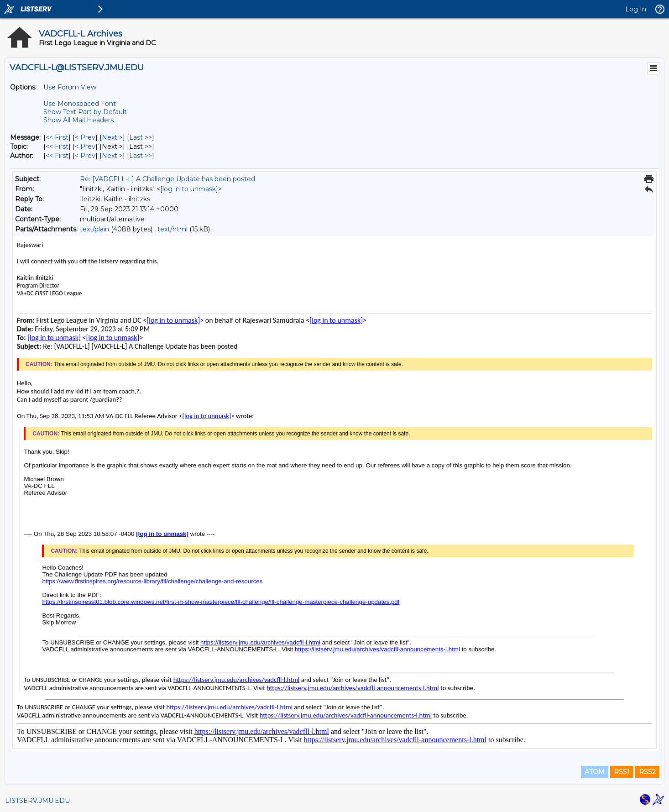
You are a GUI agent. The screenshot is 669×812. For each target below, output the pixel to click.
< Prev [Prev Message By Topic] (85, 147)
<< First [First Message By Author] (57, 156)
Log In (636, 9)
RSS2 (647, 772)
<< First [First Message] (57, 137)
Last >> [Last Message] (141, 137)
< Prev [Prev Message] (85, 137)
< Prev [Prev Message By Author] (85, 156)
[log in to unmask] (189, 189)
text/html (172, 229)
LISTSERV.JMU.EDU (37, 801)
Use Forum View (70, 87)
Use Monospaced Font (80, 104)
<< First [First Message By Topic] (57, 147)
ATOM (595, 772)
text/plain (94, 229)
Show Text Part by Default (85, 112)
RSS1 (622, 772)
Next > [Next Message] (112, 137)
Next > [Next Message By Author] (112, 156)
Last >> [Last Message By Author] (141, 156)
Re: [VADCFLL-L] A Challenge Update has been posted (167, 179)
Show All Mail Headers (78, 120)
